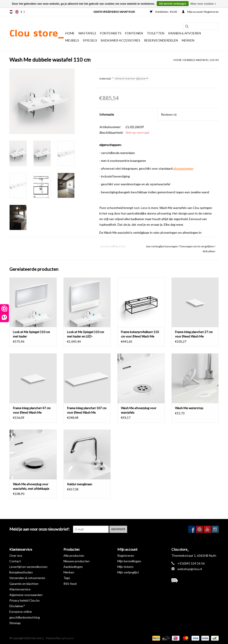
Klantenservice (20, 589)
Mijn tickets (125, 567)
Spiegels (90, 40)
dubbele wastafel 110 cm (201, 60)
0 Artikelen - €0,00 (164, 12)
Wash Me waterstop (189, 408)
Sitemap (15, 623)
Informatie (107, 114)
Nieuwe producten (76, 561)
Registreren (126, 555)
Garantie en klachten (24, 584)
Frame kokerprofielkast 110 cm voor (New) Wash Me (140, 334)
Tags (67, 578)
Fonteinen (134, 33)
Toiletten (156, 33)
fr (23, 12)
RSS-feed (70, 584)
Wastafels (87, 33)
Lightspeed (67, 638)
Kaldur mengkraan (80, 484)
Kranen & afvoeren (184, 33)
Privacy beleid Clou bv (24, 600)
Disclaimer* (17, 606)
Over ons (16, 555)
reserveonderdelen (161, 40)
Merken (188, 40)
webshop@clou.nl (190, 569)
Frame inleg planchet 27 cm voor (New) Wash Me (194, 334)
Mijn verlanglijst (128, 572)
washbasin (106, 246)
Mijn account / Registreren (200, 12)
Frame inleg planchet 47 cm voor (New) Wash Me (32, 410)
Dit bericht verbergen (173, 4)
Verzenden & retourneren (27, 578)
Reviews (169, 114)
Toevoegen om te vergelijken (197, 246)
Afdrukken (209, 251)
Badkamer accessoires (121, 40)
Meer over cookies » (203, 4)
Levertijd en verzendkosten (28, 567)
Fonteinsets (111, 33)
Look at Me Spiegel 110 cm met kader (31, 334)
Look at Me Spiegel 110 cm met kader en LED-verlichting (85, 334)
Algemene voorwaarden (26, 595)
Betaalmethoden (21, 572)
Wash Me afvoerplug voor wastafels (139, 410)
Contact (15, 561)
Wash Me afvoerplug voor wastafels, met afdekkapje (31, 486)
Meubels (72, 40)
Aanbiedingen (73, 567)
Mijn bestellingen (129, 561)
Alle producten (74, 555)
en (17, 12)
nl (11, 12)
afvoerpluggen (183, 168)
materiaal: (106, 78)
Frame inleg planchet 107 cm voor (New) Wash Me (87, 410)
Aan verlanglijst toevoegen (162, 246)
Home (70, 33)
